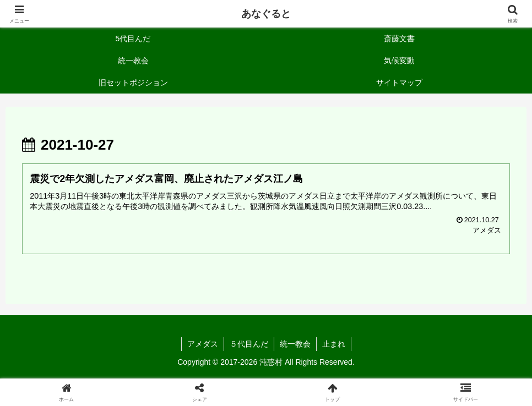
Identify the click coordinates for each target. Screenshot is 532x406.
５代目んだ (249, 344)
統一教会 (295, 344)
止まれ (334, 344)
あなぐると (266, 14)
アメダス (203, 344)
